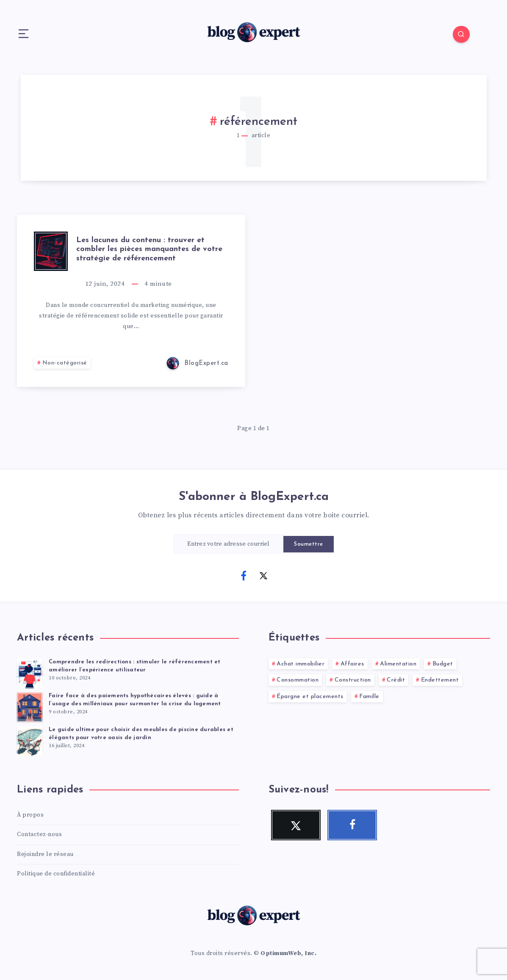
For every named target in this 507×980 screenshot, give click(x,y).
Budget (443, 664)
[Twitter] (263, 575)
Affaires (352, 664)
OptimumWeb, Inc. (288, 953)
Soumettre (309, 544)
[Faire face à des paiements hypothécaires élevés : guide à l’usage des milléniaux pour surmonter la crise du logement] (30, 706)
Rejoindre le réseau (45, 854)
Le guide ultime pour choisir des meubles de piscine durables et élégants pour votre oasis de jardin (141, 734)
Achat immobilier (301, 664)
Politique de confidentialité (56, 874)
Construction (353, 680)
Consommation (298, 680)
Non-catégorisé (65, 363)
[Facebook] (244, 575)
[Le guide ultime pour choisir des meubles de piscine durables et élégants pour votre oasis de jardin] (30, 740)
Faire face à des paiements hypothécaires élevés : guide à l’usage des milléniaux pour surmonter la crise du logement (135, 700)
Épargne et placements (310, 697)
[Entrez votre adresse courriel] (229, 544)
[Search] (461, 34)
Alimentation (398, 664)
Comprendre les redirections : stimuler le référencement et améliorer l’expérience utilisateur (135, 666)
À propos (30, 815)
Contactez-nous (39, 834)
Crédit (396, 680)
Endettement (440, 680)
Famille (369, 697)
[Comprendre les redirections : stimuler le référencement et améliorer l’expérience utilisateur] (30, 672)
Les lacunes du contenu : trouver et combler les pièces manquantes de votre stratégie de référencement (149, 249)
